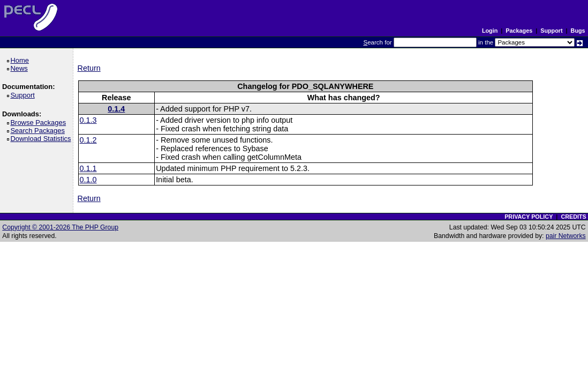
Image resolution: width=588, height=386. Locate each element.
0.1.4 (116, 109)
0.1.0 (88, 180)
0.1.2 (88, 140)
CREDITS (573, 217)
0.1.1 (88, 168)
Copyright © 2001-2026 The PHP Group (60, 227)
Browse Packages (40, 123)
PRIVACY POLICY (529, 217)
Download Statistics (42, 139)
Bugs (578, 31)
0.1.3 (88, 120)
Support (551, 31)
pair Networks (566, 236)
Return (89, 68)
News (21, 68)
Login (490, 31)
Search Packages (39, 131)
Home (21, 60)
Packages (519, 31)
